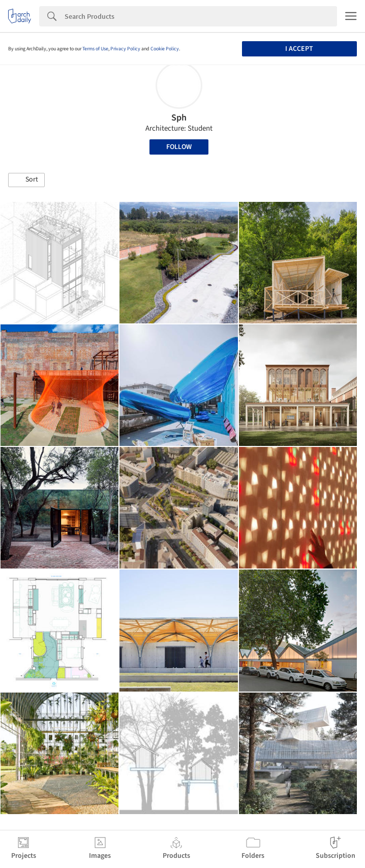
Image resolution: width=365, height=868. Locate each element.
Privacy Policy (125, 49)
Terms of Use (95, 49)
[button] (26, 180)
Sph (179, 118)
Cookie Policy (165, 49)
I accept (299, 49)
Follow (179, 147)
